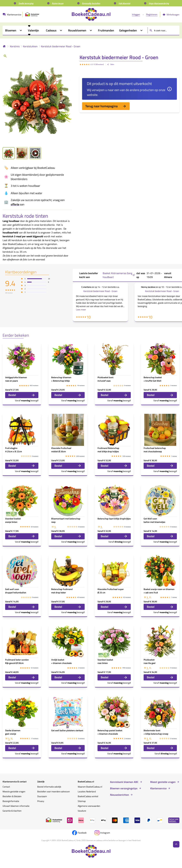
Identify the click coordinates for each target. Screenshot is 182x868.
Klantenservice (158, 788)
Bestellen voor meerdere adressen (54, 791)
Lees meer (81, 310)
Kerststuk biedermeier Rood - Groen (61, 46)
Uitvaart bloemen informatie (16, 806)
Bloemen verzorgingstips (124, 788)
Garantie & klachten (12, 811)
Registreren (152, 14)
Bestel (22, 395)
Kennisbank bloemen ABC (124, 782)
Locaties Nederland (87, 791)
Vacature (82, 811)
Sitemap (82, 801)
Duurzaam (42, 796)
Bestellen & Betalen (12, 796)
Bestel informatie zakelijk (49, 787)
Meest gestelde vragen (163, 782)
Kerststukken (30, 46)
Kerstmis (15, 46)
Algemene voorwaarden (89, 806)
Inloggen (136, 14)
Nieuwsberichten (120, 795)
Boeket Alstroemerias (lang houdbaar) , (119, 275)
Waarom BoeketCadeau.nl (90, 787)
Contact (6, 787)
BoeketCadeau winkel (88, 796)
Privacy (41, 801)
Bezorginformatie (11, 801)
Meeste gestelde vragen (14, 791)
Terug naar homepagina (106, 106)
